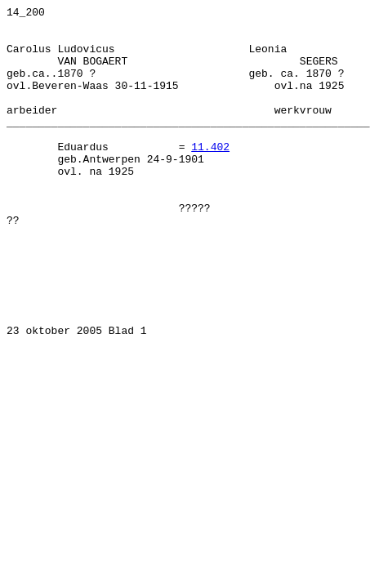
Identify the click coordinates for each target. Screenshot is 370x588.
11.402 (210, 176)
